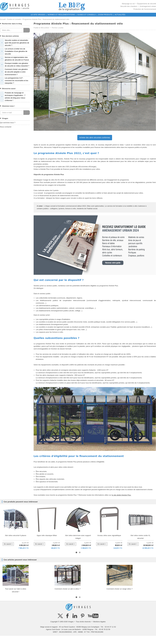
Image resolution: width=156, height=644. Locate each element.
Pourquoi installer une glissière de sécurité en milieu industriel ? (15, 65)
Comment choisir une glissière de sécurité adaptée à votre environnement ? (14, 72)
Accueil (3, 19)
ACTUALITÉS (120, 15)
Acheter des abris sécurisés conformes (95, 138)
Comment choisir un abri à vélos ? (68, 589)
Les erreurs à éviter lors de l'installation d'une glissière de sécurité (14, 51)
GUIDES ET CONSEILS (86, 15)
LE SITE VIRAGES (38, 15)
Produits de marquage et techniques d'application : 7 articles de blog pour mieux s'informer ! (13, 97)
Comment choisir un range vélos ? (120, 589)
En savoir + (8, 544)
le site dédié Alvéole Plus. (121, 495)
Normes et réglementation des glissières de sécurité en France (14, 59)
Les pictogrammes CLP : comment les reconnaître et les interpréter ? (14, 81)
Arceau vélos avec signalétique (109, 535)
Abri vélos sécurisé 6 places (16, 535)
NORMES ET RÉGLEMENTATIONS (61, 15)
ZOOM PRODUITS (105, 15)
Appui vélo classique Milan (47, 535)
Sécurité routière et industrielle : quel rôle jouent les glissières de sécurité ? (15, 43)
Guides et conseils (14, 19)
